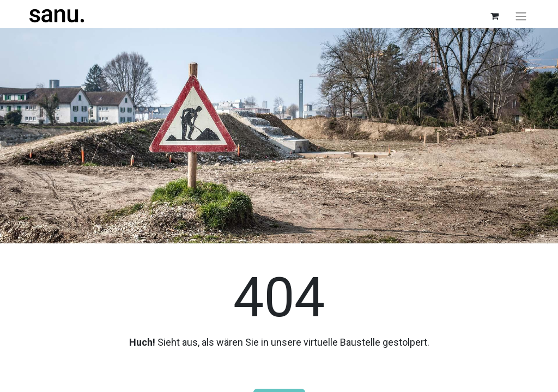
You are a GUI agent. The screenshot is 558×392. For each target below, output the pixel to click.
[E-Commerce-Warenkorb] (494, 16)
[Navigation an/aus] (521, 16)
